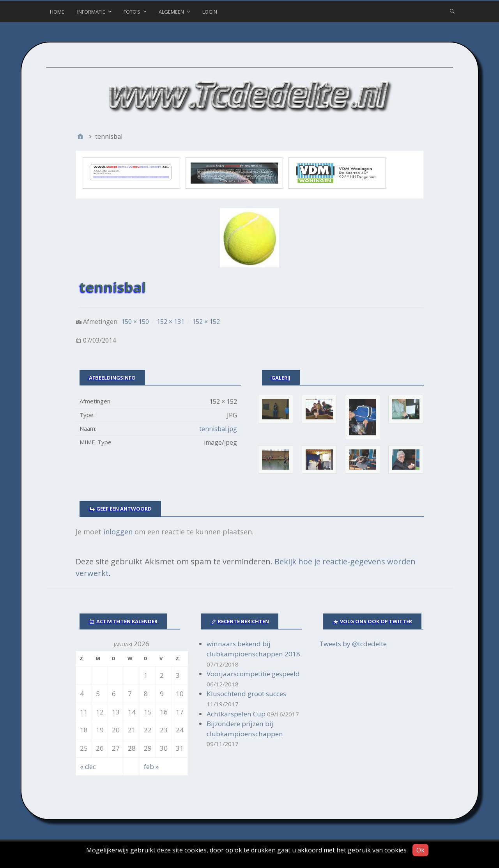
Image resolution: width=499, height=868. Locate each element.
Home (57, 12)
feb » (151, 766)
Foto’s (132, 12)
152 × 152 (206, 322)
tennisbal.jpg (218, 429)
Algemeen (171, 12)
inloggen (118, 532)
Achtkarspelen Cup (236, 714)
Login (210, 12)
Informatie (91, 12)
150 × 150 (135, 322)
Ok (420, 850)
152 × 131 (171, 322)
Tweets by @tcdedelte (353, 644)
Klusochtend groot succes (246, 694)
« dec (88, 766)
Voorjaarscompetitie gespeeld (253, 674)
